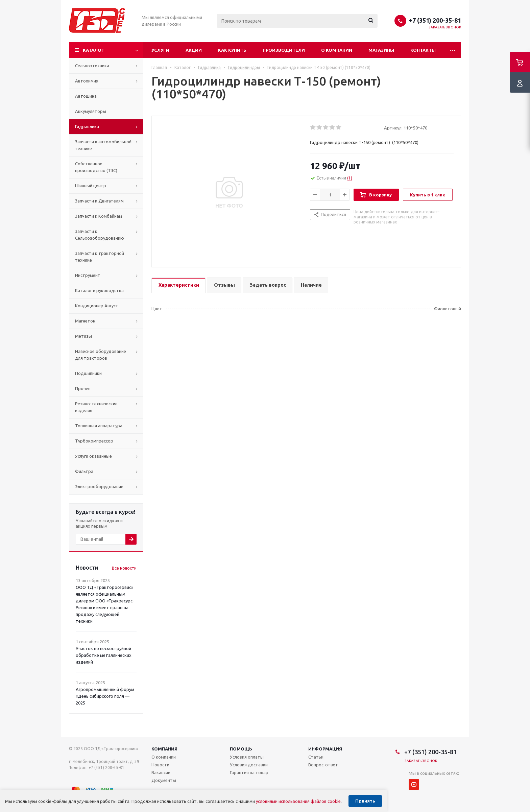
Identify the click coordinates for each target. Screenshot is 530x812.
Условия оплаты (247, 757)
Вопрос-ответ (323, 765)
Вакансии (161, 772)
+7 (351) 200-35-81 (435, 20)
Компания (164, 749)
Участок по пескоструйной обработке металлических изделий (104, 655)
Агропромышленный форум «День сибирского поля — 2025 (105, 696)
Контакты (423, 50)
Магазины (381, 50)
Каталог (93, 50)
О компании (337, 50)
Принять (365, 801)
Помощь (241, 749)
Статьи (316, 757)
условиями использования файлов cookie (298, 801)
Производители (284, 50)
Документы (164, 780)
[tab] (178, 285)
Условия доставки (249, 765)
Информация (325, 749)
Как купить (232, 50)
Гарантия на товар (249, 772)
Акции (194, 50)
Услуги (160, 50)
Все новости (124, 568)
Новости (160, 765)
